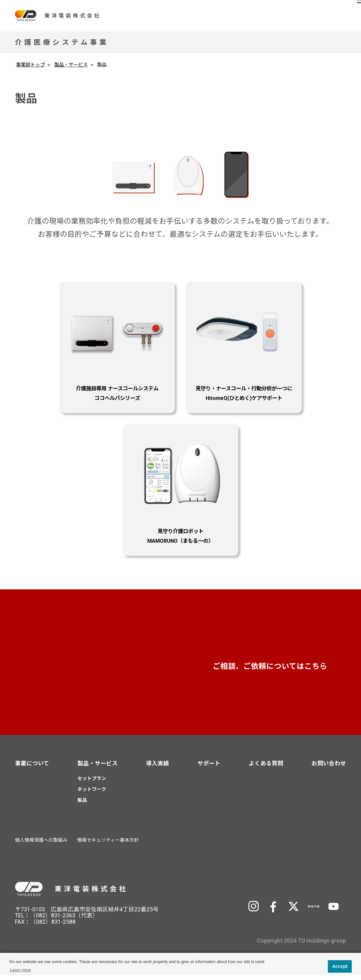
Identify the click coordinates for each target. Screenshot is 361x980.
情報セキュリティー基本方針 (108, 845)
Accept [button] (340, 966)
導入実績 (158, 768)
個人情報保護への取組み (41, 845)
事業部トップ (30, 65)
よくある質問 (266, 768)
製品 (82, 805)
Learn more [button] (20, 970)
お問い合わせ (283, 670)
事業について (32, 768)
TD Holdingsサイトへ (300, 893)
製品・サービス (71, 65)
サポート (209, 768)
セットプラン (92, 784)
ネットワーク (92, 794)
